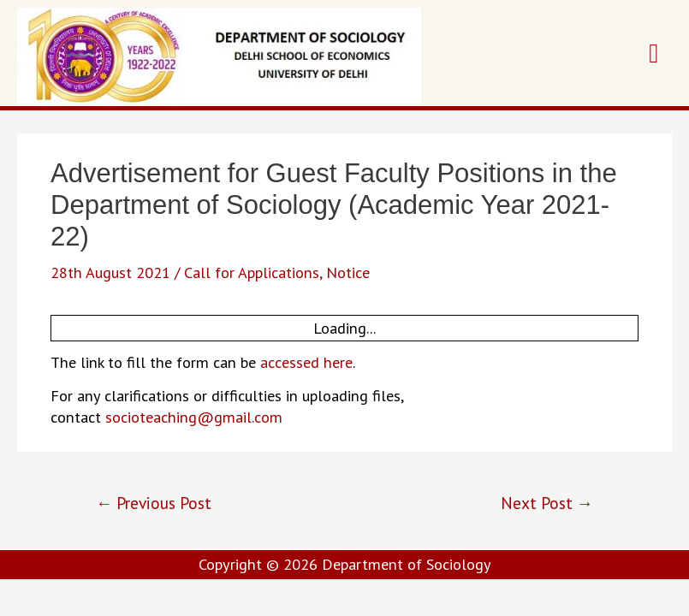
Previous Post (154, 503)
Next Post (547, 503)
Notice (348, 272)
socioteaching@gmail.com (194, 417)
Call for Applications (252, 272)
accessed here (306, 362)
